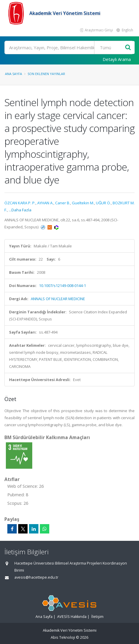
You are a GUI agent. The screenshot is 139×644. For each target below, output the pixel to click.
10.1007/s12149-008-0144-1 (62, 286)
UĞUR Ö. (103, 203)
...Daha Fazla (20, 210)
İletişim (97, 617)
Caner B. (63, 203)
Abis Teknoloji (63, 637)
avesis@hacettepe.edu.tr (36, 577)
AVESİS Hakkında (72, 617)
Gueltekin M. (83, 203)
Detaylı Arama (117, 59)
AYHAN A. (45, 203)
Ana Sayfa (13, 74)
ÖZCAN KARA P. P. (20, 203)
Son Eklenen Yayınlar (46, 74)
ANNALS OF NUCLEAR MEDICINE (58, 299)
